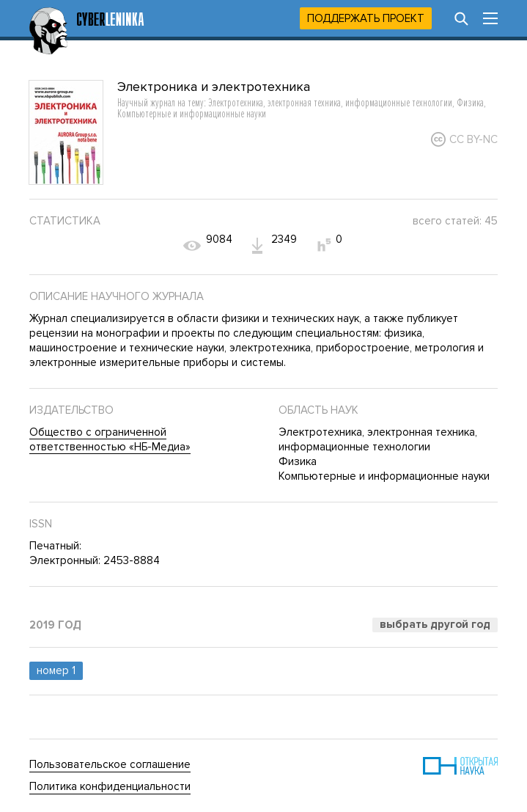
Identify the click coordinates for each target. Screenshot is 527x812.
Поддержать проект (366, 18)
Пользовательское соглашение (110, 764)
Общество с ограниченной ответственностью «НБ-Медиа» (110, 439)
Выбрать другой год (435, 624)
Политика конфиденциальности (110, 786)
